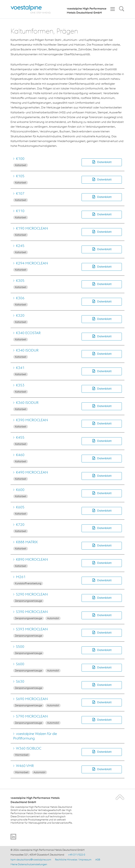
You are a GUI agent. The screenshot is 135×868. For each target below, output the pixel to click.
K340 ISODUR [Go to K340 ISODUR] (27, 350)
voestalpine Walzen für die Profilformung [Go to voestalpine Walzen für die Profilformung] (35, 736)
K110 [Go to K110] (20, 211)
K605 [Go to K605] (20, 507)
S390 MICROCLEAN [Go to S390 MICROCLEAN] (32, 612)
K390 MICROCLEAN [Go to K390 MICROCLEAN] (32, 420)
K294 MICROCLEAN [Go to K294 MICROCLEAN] (32, 263)
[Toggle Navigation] (112, 9)
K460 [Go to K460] (20, 455)
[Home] (34, 9)
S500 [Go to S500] (20, 646)
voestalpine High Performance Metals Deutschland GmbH (87, 10)
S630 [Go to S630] (20, 681)
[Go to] (13, 837)
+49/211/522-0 (77, 855)
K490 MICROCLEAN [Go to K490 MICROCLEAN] (32, 472)
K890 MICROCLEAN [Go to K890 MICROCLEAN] (32, 559)
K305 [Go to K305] (20, 281)
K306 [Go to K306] (20, 298)
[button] (102, 162)
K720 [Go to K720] (20, 524)
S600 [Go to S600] (20, 664)
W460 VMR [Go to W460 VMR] (25, 766)
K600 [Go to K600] (20, 490)
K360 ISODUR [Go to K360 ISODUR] (27, 402)
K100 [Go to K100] (20, 159)
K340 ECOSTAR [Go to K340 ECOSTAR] (28, 333)
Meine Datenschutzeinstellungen (29, 864)
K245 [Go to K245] (20, 246)
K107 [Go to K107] (20, 193)
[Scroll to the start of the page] (120, 797)
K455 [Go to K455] (20, 437)
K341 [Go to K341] (20, 368)
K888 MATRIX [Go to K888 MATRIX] (27, 542)
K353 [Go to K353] (20, 385)
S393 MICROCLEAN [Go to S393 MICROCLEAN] (32, 629)
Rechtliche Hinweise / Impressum (73, 860)
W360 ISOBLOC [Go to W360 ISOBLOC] (29, 748)
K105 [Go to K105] (20, 176)
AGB (98, 860)
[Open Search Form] (121, 10)
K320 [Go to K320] (20, 315)
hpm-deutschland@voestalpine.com (31, 860)
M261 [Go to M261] (21, 577)
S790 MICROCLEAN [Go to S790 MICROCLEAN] (32, 716)
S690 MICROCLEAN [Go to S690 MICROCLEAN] (32, 699)
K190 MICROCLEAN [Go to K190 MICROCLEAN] (32, 228)
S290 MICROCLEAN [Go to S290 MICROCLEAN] (32, 594)
